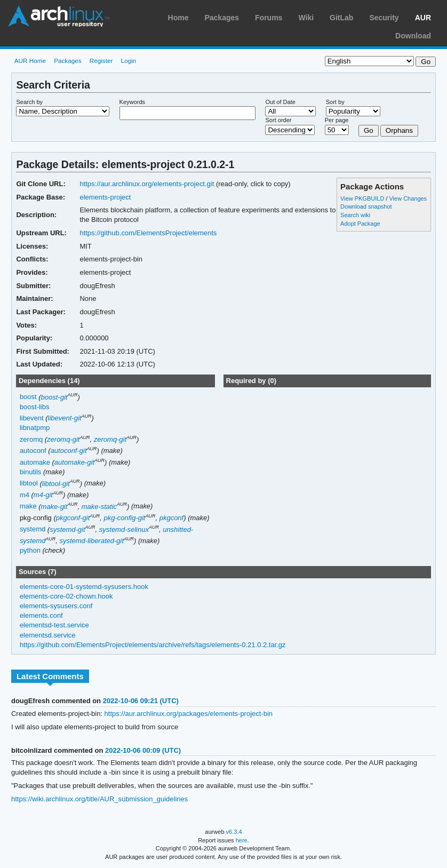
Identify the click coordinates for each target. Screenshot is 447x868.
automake (35, 462)
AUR (423, 18)
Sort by (335, 102)
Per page (337, 120)
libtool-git (56, 484)
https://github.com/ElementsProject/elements (148, 233)
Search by (29, 102)
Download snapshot (366, 206)
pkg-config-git (125, 518)
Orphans (399, 130)
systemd (33, 529)
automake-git (74, 462)
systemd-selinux (124, 529)
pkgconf (171, 518)
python (30, 550)
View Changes (408, 198)
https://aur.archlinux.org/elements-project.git (147, 184)
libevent (32, 418)
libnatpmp (35, 428)
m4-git (43, 495)
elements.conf (41, 615)
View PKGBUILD (363, 198)
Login (129, 61)
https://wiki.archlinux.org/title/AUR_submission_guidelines (99, 799)
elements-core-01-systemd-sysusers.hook (84, 587)
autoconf (33, 451)
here (242, 840)
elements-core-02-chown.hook (66, 596)
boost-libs (35, 407)
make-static (99, 507)
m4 (25, 495)
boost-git (54, 397)
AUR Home (30, 61)
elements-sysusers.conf (56, 606)
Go (369, 130)
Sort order (278, 120)
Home (178, 18)
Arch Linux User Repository (59, 16)
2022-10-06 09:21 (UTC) (141, 701)
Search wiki (355, 215)
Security (384, 18)
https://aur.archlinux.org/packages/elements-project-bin (189, 714)
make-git (54, 507)
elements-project (105, 197)
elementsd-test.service (54, 625)
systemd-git (67, 529)
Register (101, 61)
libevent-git (65, 418)
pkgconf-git (73, 518)
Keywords (132, 102)
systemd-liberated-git (91, 541)
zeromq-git (63, 439)
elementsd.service (48, 635)
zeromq (31, 439)
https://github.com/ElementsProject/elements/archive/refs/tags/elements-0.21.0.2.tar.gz (153, 645)
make (28, 507)
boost (28, 397)
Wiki (306, 18)
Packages (222, 18)
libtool (29, 484)
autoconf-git (69, 451)
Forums (269, 18)
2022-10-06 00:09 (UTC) (143, 750)
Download (413, 36)
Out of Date (280, 102)
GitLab (341, 18)
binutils (30, 472)
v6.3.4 (234, 832)
